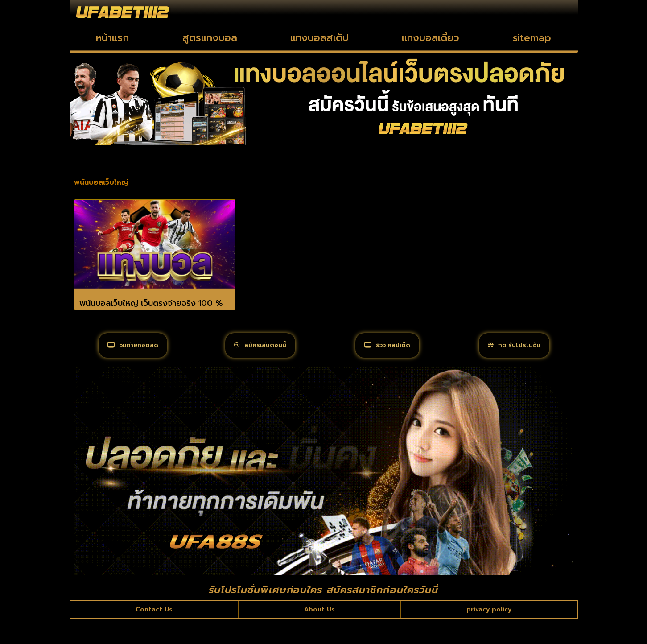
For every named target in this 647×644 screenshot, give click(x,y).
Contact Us (154, 632)
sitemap (532, 38)
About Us (319, 632)
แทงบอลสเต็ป (319, 38)
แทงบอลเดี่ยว (431, 38)
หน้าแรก (112, 38)
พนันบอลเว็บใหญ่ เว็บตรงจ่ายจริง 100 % (151, 303)
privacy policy (488, 632)
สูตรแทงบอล (210, 38)
